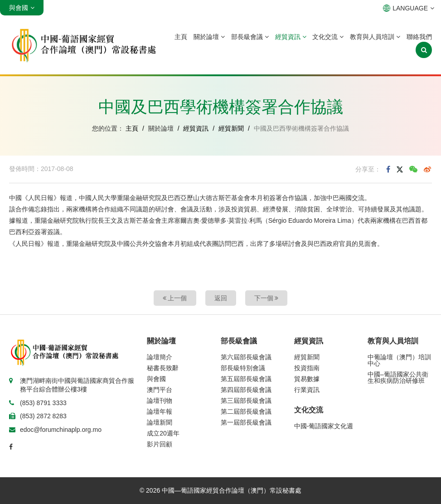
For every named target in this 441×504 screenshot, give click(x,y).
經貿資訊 (291, 37)
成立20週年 (163, 433)
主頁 (181, 37)
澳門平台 (160, 390)
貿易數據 (307, 379)
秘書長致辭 (163, 368)
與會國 (156, 379)
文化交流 (328, 37)
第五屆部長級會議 (246, 379)
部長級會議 (250, 37)
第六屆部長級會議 (246, 357)
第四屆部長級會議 (246, 390)
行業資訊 (307, 390)
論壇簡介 (160, 357)
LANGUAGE (409, 8)
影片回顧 (160, 444)
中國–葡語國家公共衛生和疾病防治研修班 (398, 377)
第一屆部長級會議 (246, 422)
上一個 (175, 298)
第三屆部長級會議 (246, 401)
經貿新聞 (231, 128)
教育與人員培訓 (375, 37)
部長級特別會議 (243, 368)
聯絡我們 (419, 37)
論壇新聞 (160, 422)
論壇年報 (160, 411)
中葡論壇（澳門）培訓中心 (399, 360)
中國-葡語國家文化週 (324, 426)
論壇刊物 (160, 401)
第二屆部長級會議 (246, 411)
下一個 (267, 298)
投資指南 (307, 368)
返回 (221, 298)
